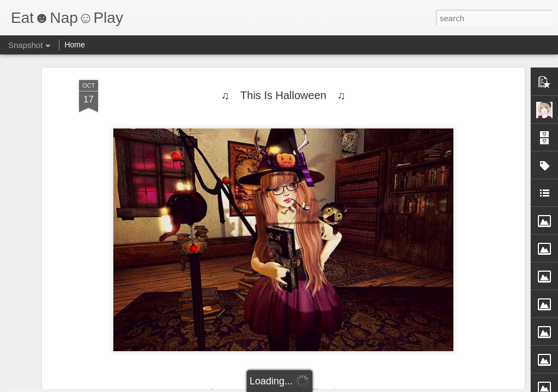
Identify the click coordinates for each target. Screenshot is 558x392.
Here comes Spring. (337, 341)
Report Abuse (345, 386)
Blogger (313, 386)
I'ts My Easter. (69, 341)
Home (74, 45)
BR (465, 337)
